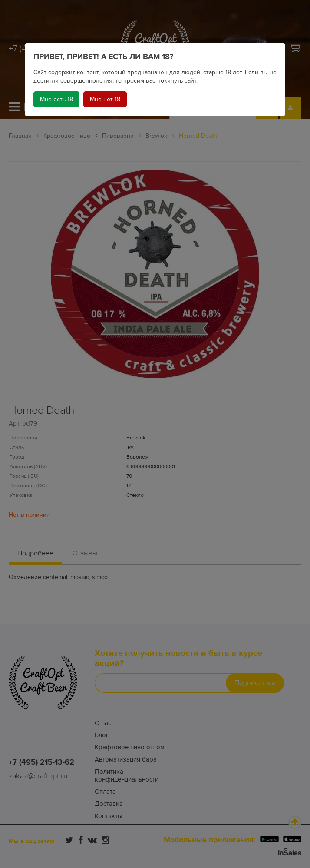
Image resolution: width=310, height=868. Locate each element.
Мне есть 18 (56, 99)
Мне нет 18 (105, 99)
